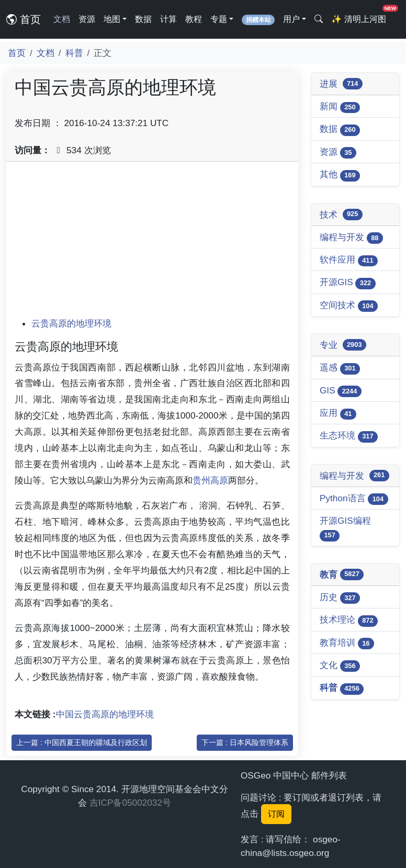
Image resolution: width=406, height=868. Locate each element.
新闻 (340, 107)
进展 (341, 84)
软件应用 (349, 260)
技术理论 (349, 620)
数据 (143, 19)
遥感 (340, 368)
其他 (340, 175)
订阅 (276, 814)
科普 (74, 53)
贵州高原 (210, 480)
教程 (194, 19)
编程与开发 (351, 238)
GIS (341, 391)
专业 (343, 345)
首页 (24, 19)
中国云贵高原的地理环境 (105, 714)
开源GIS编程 (345, 528)
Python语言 (354, 499)
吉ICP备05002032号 (130, 803)
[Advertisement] (152, 243)
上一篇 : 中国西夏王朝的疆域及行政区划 (82, 742)
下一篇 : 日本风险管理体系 (245, 742)
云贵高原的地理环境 (71, 323)
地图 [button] (112, 19)
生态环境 (349, 436)
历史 (340, 598)
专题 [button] (219, 19)
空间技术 (349, 306)
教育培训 (347, 643)
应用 (338, 414)
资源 (87, 19)
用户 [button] (291, 19)
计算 (168, 19)
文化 (340, 666)
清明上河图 (360, 16)
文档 (62, 19)
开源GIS (348, 283)
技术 (341, 215)
